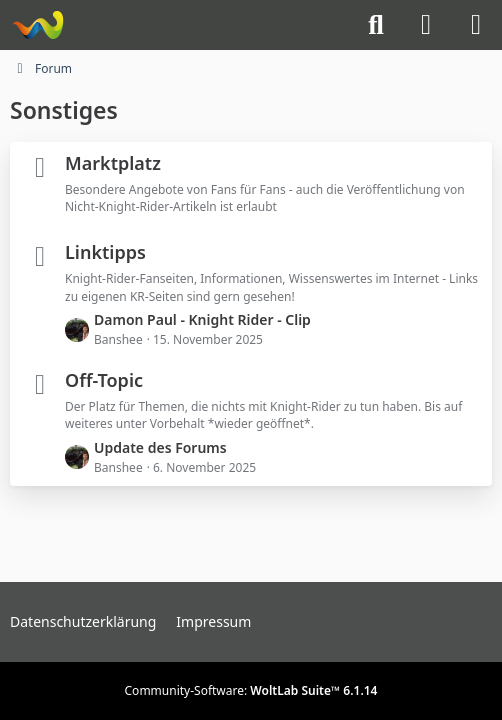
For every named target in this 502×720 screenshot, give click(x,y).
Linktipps (105, 252)
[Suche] (376, 25)
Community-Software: (251, 690)
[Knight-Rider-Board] (37, 25)
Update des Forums (160, 447)
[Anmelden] (426, 25)
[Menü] (476, 25)
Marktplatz (113, 163)
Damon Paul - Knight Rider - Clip (202, 319)
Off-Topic (104, 380)
